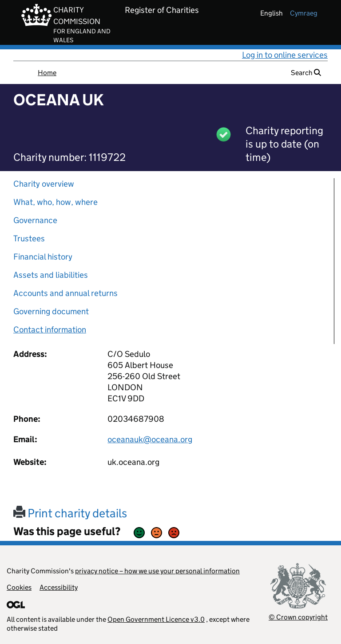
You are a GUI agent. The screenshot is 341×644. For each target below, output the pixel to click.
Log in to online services (285, 55)
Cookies (19, 587)
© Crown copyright (298, 617)
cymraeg (304, 13)
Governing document (51, 311)
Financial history (43, 257)
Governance (35, 220)
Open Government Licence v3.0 (156, 619)
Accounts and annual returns (65, 293)
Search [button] (306, 73)
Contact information (50, 330)
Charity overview (44, 184)
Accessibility (59, 587)
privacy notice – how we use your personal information (157, 571)
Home (47, 73)
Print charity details (70, 513)
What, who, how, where (56, 202)
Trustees (29, 238)
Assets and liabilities (51, 275)
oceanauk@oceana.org (150, 439)
